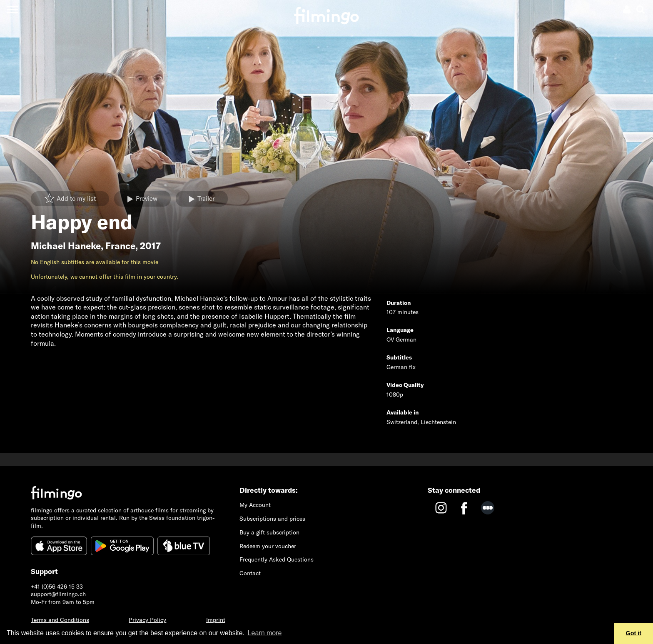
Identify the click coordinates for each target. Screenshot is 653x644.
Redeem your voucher (268, 546)
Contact (250, 573)
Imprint (216, 620)
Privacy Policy (147, 620)
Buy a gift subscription (269, 532)
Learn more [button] (265, 633)
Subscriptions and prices (272, 519)
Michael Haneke (66, 246)
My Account (255, 505)
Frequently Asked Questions (277, 559)
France (120, 246)
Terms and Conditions (60, 620)
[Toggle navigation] (12, 9)
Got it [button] (634, 633)
